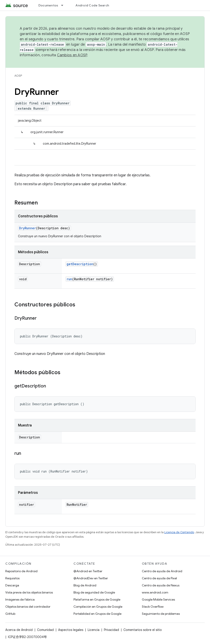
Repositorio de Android (21, 571)
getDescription (80, 264)
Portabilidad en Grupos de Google (97, 614)
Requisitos (12, 578)
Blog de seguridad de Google (94, 592)
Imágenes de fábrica (20, 599)
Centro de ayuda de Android (162, 571)
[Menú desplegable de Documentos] (64, 5)
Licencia (94, 630)
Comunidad (45, 630)
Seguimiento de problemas (161, 614)
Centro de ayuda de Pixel (159, 578)
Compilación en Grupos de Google (98, 607)
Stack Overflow (153, 607)
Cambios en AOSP (72, 55)
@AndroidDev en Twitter (91, 578)
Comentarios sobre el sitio (143, 630)
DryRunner (28, 228)
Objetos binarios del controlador (28, 607)
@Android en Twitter (88, 571)
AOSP (18, 76)
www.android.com (155, 592)
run (69, 279)
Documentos (48, 5)
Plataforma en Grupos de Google (97, 599)
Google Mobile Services (158, 599)
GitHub (10, 614)
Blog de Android (85, 585)
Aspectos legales (71, 630)
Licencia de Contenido (179, 532)
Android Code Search (92, 5)
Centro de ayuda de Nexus (161, 585)
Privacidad (111, 630)
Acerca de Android (19, 630)
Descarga (12, 585)
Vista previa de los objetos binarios (29, 592)
